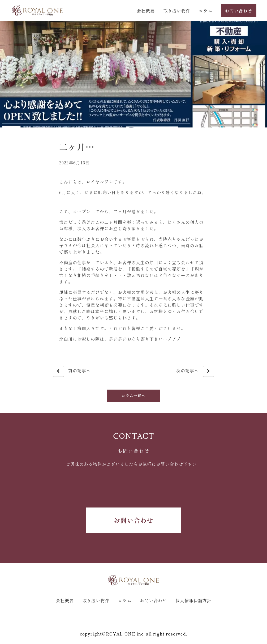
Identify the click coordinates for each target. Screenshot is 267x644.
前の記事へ (72, 371)
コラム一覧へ (133, 395)
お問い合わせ (133, 520)
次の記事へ (195, 371)
